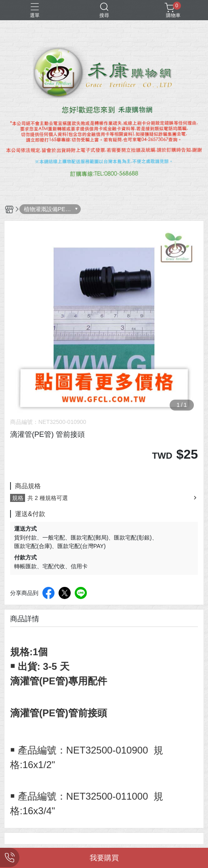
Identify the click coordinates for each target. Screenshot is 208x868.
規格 (18, 498)
